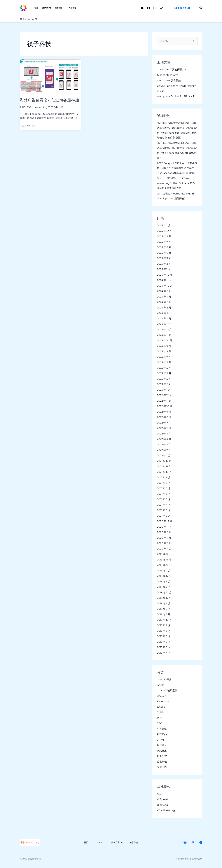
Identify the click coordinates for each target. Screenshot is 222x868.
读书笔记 (162, 762)
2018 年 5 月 (164, 603)
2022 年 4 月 (164, 439)
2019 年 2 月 (164, 587)
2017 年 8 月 (164, 631)
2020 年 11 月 (164, 527)
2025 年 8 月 (164, 236)
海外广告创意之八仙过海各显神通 (49, 100)
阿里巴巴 (162, 767)
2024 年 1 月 (164, 324)
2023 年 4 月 (164, 373)
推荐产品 (162, 734)
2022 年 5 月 (164, 434)
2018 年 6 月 (164, 598)
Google (161, 707)
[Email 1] (155, 8)
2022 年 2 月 (164, 450)
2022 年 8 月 (164, 417)
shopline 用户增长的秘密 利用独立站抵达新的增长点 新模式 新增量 (177, 133)
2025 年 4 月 (164, 253)
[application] (63, 8)
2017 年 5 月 (164, 647)
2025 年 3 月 (164, 258)
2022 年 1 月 (164, 456)
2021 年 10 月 (164, 472)
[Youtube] (142, 8)
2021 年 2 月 (164, 516)
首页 (36, 8)
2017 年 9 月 (164, 625)
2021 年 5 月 (164, 499)
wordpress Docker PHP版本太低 (176, 96)
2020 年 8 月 (164, 532)
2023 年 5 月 (164, 368)
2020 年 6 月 (164, 543)
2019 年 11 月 (164, 560)
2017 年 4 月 (164, 653)
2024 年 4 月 (164, 313)
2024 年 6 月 (164, 302)
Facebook (163, 701)
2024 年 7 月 (164, 297)
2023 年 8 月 (164, 351)
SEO (160, 723)
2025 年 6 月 (164, 247)
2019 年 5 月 (164, 582)
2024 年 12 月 (165, 275)
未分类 (161, 740)
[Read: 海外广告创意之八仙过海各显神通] (51, 76)
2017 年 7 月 (164, 636)
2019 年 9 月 (164, 565)
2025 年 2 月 (164, 264)
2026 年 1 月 (164, 225)
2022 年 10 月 (165, 406)
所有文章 (59, 8)
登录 (159, 794)
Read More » (27, 125)
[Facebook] (149, 8)
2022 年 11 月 (164, 401)
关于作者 (72, 8)
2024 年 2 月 (164, 319)
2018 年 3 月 (164, 609)
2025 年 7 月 (164, 242)
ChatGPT (46, 8)
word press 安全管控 (169, 80)
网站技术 (162, 751)
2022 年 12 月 (164, 395)
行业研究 (162, 756)
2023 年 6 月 (164, 362)
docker (161, 696)
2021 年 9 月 (164, 477)
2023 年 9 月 (164, 346)
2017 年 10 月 (164, 620)
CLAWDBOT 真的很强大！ (172, 69)
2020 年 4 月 (164, 549)
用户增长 (162, 745)
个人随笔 (162, 729)
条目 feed (163, 800)
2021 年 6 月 (164, 494)
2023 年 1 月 (164, 390)
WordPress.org (166, 811)
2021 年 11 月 (164, 466)
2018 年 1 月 (164, 614)
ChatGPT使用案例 (167, 690)
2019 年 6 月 (164, 576)
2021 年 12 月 (164, 461)
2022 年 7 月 (164, 423)
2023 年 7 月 (164, 357)
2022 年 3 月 (164, 445)
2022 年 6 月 (164, 428)
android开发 (164, 680)
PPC (22, 107)
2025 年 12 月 (164, 231)
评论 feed (163, 805)
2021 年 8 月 (164, 483)
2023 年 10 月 (165, 340)
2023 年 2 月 (164, 384)
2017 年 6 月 (164, 642)
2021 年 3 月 (164, 510)
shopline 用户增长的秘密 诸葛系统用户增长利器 (177, 153)
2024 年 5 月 (164, 308)
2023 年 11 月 (164, 335)
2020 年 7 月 (164, 538)
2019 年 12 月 (164, 554)
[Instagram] (193, 843)
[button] (182, 8)
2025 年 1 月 (164, 269)
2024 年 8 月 (164, 291)
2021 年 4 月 (164, 505)
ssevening (163, 183)
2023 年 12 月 (164, 330)
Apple (161, 685)
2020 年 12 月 (165, 521)
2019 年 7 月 (164, 571)
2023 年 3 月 (164, 379)
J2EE (160, 712)
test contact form (168, 75)
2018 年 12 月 (164, 592)
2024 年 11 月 (164, 280)
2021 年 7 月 (164, 488)
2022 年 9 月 (164, 412)
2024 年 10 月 (165, 286)
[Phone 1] (161, 8)
